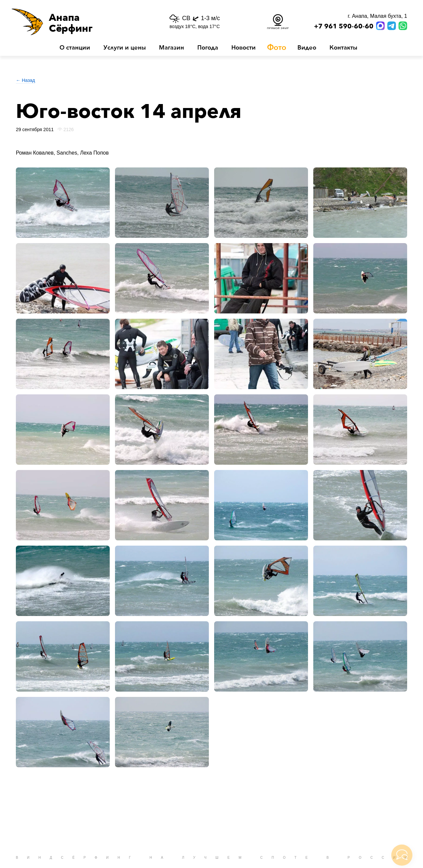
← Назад (25, 80)
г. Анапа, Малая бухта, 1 (377, 16)
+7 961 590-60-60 (344, 26)
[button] (78, 22)
